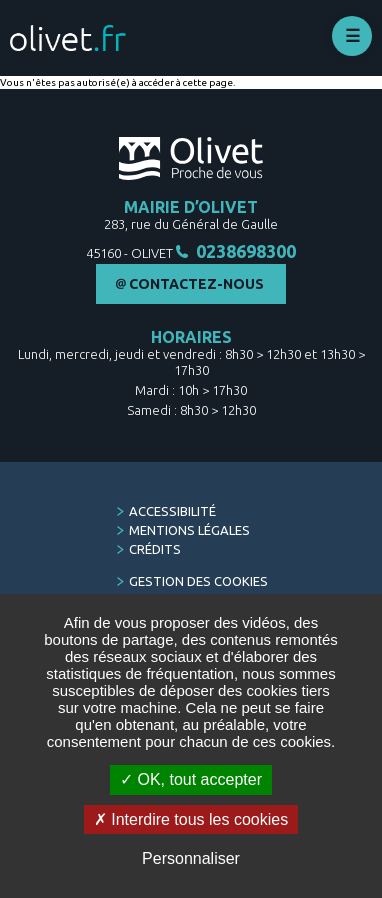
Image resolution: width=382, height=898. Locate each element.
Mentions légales (189, 530)
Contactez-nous (196, 284)
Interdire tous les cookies (191, 819)
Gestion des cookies (198, 581)
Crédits (155, 549)
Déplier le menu (352, 36)
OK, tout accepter (191, 779)
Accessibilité (172, 511)
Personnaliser (191, 858)
